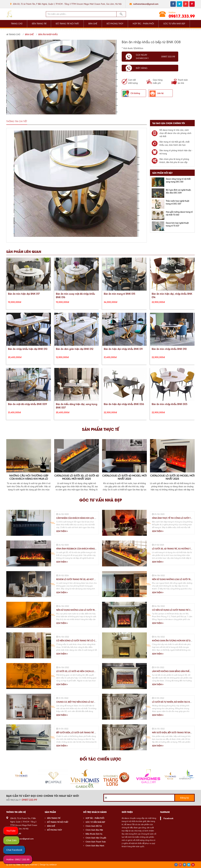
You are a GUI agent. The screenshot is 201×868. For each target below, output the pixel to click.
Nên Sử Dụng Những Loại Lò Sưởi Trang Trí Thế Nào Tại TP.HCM (89, 610)
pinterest (192, 4)
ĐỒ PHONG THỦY (115, 24)
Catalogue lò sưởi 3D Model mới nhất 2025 (172, 477)
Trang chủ (13, 34)
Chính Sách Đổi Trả (94, 826)
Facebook (168, 818)
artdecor (53, 865)
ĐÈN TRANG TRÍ (39, 24)
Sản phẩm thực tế (100, 429)
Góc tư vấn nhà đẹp (101, 500)
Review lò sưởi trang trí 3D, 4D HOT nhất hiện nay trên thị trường (92, 579)
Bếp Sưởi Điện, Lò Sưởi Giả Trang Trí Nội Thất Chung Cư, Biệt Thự (90, 733)
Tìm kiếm (121, 14)
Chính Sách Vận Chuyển (96, 838)
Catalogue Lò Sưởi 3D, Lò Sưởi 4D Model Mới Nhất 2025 (77, 477)
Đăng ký (184, 798)
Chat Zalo (11, 840)
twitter (179, 4)
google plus (186, 4)
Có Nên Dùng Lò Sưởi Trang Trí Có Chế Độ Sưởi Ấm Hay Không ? (90, 641)
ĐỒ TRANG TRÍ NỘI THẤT (67, 24)
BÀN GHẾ (93, 24)
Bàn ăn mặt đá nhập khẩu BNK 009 (27, 404)
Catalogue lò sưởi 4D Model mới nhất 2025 (125, 477)
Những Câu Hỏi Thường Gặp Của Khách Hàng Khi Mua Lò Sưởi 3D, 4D (29, 479)
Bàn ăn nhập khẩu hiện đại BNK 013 (28, 349)
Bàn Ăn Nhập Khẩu (48, 34)
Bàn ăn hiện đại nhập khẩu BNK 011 (123, 349)
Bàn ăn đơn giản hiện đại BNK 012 (75, 349)
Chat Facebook (14, 850)
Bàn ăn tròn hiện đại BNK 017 (24, 294)
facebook (173, 4)
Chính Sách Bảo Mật (94, 830)
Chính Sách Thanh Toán (96, 842)
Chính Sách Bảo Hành (95, 846)
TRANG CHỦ (17, 24)
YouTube (11, 831)
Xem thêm (62, 531)
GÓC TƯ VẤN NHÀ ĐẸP (174, 24)
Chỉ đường (135, 93)
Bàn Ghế (29, 34)
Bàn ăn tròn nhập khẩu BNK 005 (170, 404)
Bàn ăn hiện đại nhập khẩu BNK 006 (124, 404)
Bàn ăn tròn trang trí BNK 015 (120, 294)
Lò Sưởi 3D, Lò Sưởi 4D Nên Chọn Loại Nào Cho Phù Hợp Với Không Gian (95, 671)
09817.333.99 (182, 16)
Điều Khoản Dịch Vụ (94, 834)
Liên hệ (160, 93)
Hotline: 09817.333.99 (18, 859)
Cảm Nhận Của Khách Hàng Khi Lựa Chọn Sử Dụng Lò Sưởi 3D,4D (90, 518)
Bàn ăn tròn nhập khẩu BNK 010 (169, 349)
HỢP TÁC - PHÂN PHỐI (143, 24)
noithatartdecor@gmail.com (146, 4)
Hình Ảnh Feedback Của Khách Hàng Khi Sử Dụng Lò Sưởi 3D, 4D (90, 549)
